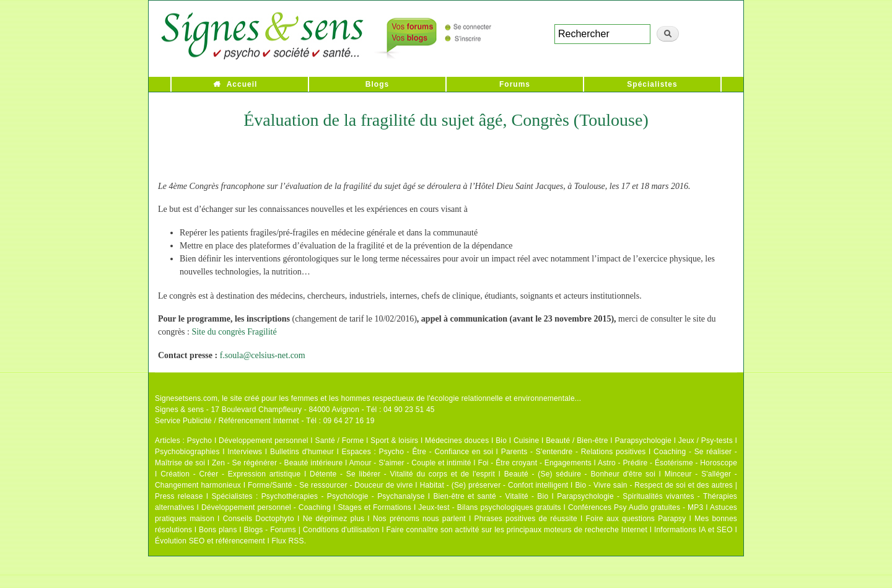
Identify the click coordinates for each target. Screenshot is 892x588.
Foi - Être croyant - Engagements (534, 463)
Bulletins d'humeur (302, 452)
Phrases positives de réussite (526, 519)
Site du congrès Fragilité (234, 332)
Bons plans (218, 530)
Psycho (200, 441)
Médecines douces (457, 441)
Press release (179, 496)
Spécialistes (652, 84)
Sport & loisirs (394, 441)
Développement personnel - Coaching (266, 507)
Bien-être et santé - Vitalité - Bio (491, 496)
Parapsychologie (643, 441)
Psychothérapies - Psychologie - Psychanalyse (343, 496)
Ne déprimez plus (334, 519)
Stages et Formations (374, 507)
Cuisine (526, 441)
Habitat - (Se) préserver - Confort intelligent (494, 485)
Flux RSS (287, 541)
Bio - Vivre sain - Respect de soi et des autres (654, 485)
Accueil (242, 84)
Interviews (245, 452)
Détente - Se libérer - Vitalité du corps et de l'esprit (402, 474)
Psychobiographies (187, 452)
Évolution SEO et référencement (210, 541)
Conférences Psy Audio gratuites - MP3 (636, 507)
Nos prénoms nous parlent (419, 519)
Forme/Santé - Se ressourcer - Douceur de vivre (330, 485)
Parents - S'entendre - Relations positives (574, 452)
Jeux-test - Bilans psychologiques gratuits (489, 507)
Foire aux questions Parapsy (636, 519)
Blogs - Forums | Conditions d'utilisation (312, 530)
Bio (501, 441)
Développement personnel (264, 441)
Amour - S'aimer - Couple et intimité (410, 463)
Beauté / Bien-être (577, 441)
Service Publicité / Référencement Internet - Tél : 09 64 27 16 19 (265, 421)
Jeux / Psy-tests (706, 441)
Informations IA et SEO (693, 530)
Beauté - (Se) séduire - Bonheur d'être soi (580, 474)
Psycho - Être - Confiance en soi (436, 452)
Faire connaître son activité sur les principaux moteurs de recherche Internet (517, 530)
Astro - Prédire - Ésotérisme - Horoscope (667, 463)
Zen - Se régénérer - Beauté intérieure (277, 463)
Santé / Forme (340, 441)
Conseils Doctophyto (259, 519)
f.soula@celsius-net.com (263, 355)
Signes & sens (179, 410)
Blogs (377, 84)
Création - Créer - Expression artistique (230, 474)
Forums (515, 84)
